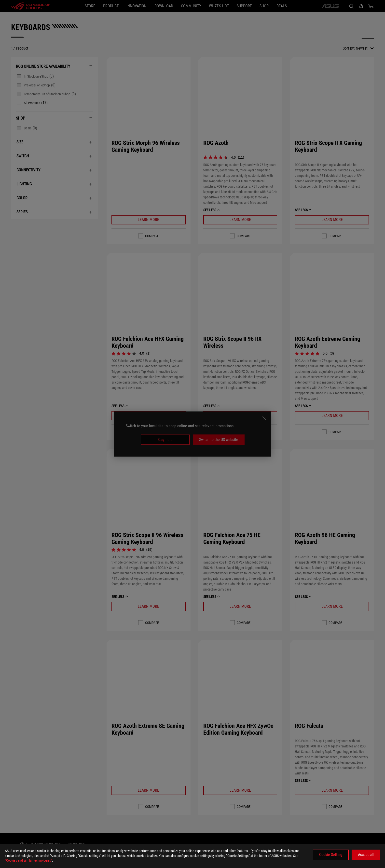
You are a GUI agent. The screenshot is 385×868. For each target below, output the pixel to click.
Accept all (366, 855)
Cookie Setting (331, 855)
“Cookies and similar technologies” (28, 860)
